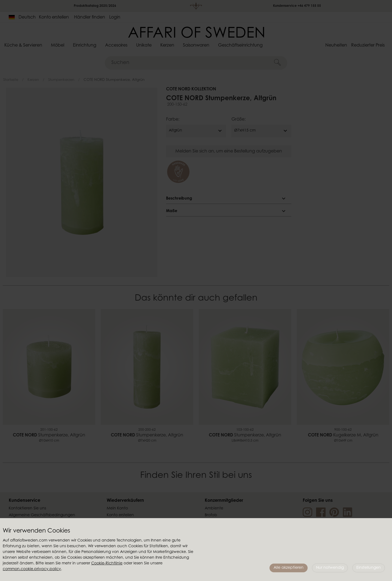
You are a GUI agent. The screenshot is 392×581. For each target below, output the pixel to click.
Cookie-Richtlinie (107, 564)
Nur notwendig (330, 568)
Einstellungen (369, 568)
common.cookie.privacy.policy (32, 569)
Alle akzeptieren (289, 568)
